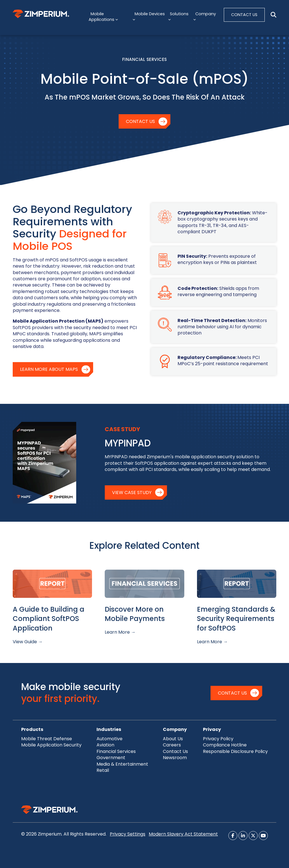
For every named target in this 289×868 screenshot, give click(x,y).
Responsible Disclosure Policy (235, 751)
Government (111, 758)
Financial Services (116, 751)
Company (204, 16)
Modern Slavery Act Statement (183, 834)
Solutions (178, 16)
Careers (172, 745)
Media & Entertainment (122, 764)
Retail (103, 770)
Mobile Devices (149, 16)
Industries (109, 729)
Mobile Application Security (51, 745)
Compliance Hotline (225, 745)
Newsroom (175, 758)
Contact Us (140, 121)
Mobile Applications (103, 17)
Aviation (105, 745)
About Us (173, 739)
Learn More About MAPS (49, 369)
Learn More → (120, 632)
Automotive (110, 739)
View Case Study (132, 493)
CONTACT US (244, 15)
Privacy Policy (218, 739)
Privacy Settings (128, 834)
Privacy (212, 729)
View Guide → (28, 642)
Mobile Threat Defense (47, 739)
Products (32, 729)
